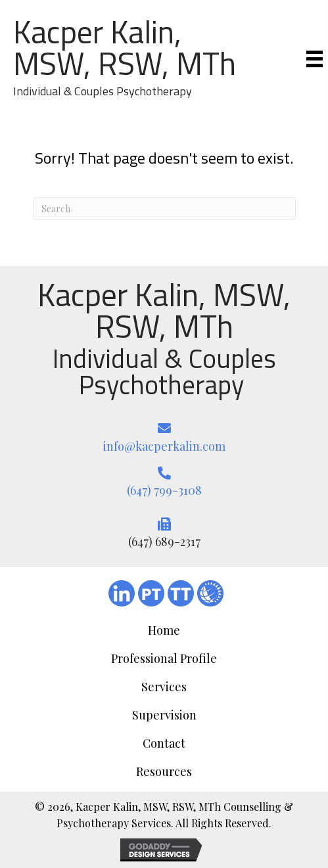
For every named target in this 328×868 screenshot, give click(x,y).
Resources (164, 771)
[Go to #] (210, 593)
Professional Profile (164, 658)
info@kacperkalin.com (164, 446)
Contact (164, 743)
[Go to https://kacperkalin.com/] (131, 58)
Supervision (164, 715)
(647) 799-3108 (164, 490)
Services (164, 687)
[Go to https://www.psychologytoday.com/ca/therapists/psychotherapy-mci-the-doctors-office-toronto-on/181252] (151, 593)
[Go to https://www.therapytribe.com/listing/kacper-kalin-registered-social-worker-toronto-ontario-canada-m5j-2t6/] (181, 593)
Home (164, 630)
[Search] (164, 209)
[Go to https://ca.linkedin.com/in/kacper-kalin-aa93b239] (122, 593)
